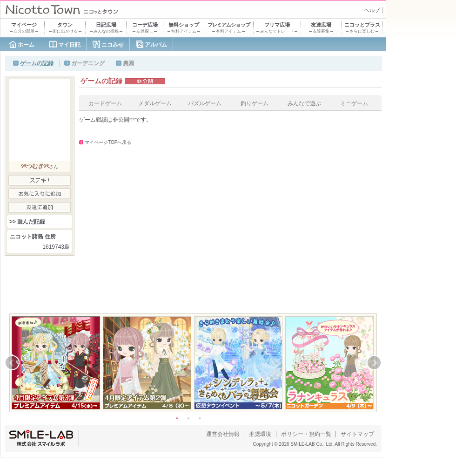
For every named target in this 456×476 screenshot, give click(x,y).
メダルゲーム (155, 103)
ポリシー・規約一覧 (306, 434)
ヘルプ (372, 10)
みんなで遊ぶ (304, 103)
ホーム (26, 45)
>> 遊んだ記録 (27, 222)
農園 (128, 63)
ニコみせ (113, 45)
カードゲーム (105, 103)
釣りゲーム (255, 103)
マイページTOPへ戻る (108, 142)
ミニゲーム (354, 103)
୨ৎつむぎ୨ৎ (35, 166)
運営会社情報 (223, 434)
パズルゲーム (205, 103)
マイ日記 (69, 45)
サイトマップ (357, 434)
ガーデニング (88, 63)
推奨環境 (260, 434)
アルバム (156, 45)
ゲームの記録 (37, 63)
